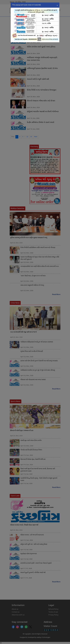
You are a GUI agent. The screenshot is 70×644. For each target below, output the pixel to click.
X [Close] (57, 5)
